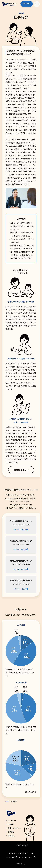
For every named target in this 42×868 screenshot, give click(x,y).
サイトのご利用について (26, 853)
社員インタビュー (14, 828)
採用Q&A (11, 836)
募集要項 (11, 832)
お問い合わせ (13, 853)
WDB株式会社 (10, 857)
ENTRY (26, 4)
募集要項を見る (20, 470)
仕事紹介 (11, 824)
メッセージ (12, 821)
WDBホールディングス (26, 857)
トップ (6, 801)
